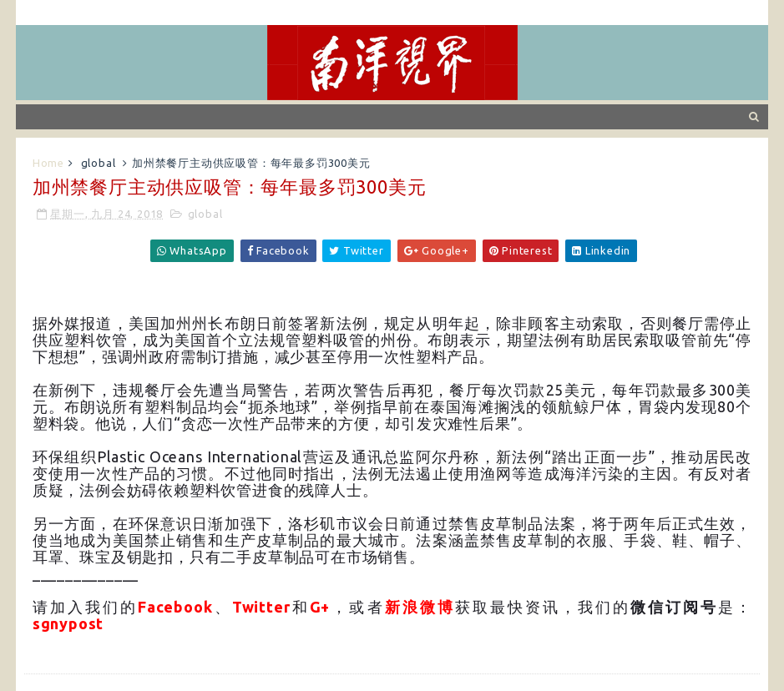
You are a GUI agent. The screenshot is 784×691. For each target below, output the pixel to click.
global (99, 163)
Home (48, 163)
